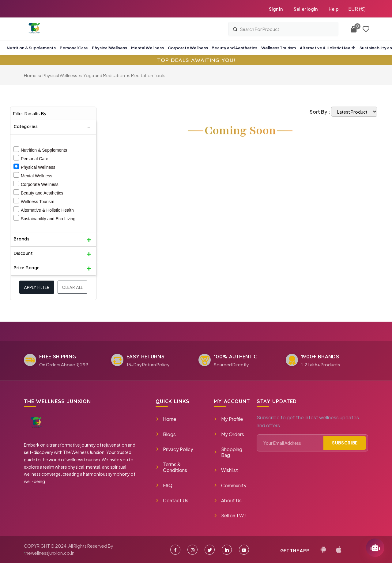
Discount (23, 253)
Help (334, 9)
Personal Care (35, 159)
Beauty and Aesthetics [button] (234, 48)
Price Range (27, 268)
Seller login (306, 9)
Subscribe (345, 443)
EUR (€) (357, 9)
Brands (22, 239)
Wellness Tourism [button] (279, 48)
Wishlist (226, 470)
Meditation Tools (148, 75)
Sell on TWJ (230, 515)
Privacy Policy (174, 449)
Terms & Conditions (171, 467)
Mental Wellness (36, 176)
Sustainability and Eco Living (48, 219)
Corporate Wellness (40, 184)
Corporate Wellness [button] (188, 48)
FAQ (164, 485)
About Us (228, 500)
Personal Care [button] (74, 48)
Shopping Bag (228, 452)
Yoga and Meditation (104, 75)
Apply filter (37, 287)
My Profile (228, 419)
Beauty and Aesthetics (42, 193)
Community (230, 485)
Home (30, 75)
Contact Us (172, 500)
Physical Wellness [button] (109, 48)
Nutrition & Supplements (44, 150)
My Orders (229, 434)
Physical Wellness (60, 75)
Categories (26, 127)
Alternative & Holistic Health (47, 210)
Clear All (72, 287)
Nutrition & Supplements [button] (31, 48)
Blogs (166, 434)
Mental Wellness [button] (147, 48)
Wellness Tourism (38, 202)
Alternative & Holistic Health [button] (328, 48)
